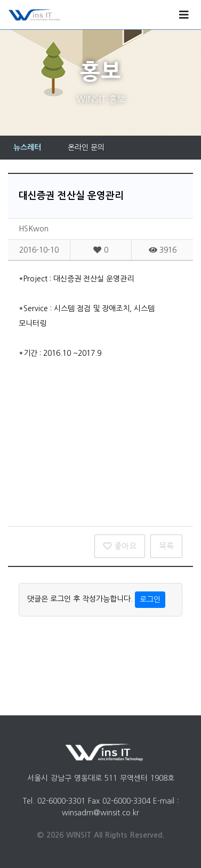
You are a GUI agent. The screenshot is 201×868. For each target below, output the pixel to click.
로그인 (150, 599)
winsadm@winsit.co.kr (100, 813)
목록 (166, 546)
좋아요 (120, 546)
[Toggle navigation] (184, 15)
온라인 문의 (86, 147)
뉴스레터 (27, 147)
